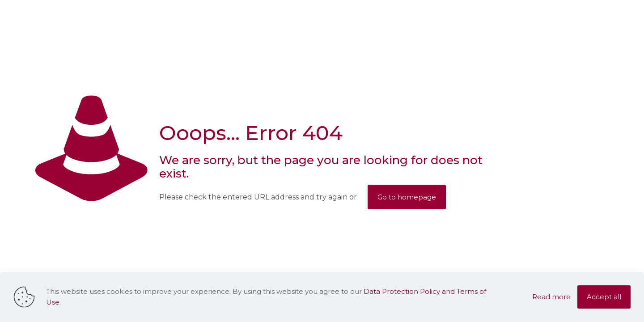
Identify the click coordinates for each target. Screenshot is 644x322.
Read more (551, 297)
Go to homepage (407, 197)
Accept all (604, 297)
